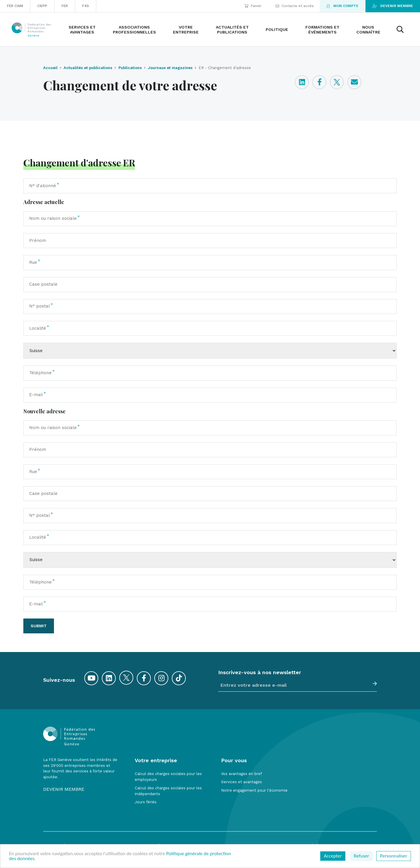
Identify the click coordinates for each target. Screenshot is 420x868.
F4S (86, 6)
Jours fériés (146, 802)
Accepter (333, 856)
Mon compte (343, 6)
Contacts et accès (295, 6)
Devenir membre (393, 6)
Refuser (361, 856)
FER (65, 6)
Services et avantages (242, 782)
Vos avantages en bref (242, 774)
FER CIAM (15, 6)
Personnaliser (394, 856)
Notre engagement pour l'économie (254, 790)
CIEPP (42, 6)
